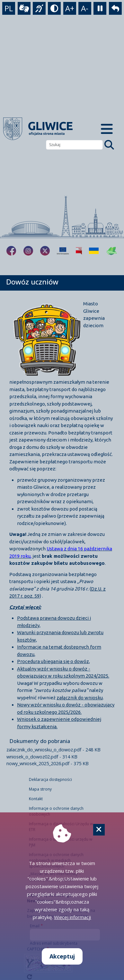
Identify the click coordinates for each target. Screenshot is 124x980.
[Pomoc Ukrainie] (94, 251)
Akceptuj (62, 956)
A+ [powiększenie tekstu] (70, 8)
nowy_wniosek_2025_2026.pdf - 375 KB (48, 763)
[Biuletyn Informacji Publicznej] (79, 251)
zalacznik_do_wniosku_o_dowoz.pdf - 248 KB (53, 750)
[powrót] (115, 8)
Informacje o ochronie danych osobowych (56, 811)
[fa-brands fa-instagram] (28, 251)
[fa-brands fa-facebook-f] (11, 251)
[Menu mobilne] (107, 129)
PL (9, 8)
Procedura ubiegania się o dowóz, (53, 661)
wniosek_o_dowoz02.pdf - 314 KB (42, 757)
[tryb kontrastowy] (54, 8)
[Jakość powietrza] (112, 251)
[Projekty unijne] (63, 251)
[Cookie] (99, 830)
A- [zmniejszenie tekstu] (85, 8)
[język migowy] (39, 8)
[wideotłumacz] (24, 8)
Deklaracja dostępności (50, 779)
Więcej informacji (72, 917)
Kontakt (36, 799)
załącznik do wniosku (80, 698)
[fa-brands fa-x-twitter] (45, 251)
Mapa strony (40, 789)
